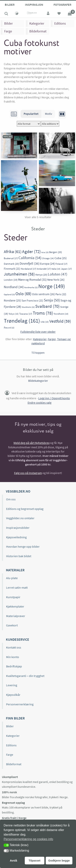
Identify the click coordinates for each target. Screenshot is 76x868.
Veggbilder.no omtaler (20, 518)
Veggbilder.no (18, 491)
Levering (12, 685)
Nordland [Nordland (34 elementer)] (14, 287)
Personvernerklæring (20, 704)
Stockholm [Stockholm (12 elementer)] (28, 307)
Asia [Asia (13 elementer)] (45, 252)
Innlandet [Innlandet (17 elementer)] (44, 269)
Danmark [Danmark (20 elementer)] (11, 264)
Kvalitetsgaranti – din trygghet (25, 676)
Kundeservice (18, 639)
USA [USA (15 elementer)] (45, 322)
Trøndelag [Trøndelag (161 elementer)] (22, 321)
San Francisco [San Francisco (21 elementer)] (32, 301)
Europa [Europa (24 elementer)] (47, 264)
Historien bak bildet (19, 556)
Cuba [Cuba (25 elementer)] (61, 258)
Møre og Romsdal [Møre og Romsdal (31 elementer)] (32, 280)
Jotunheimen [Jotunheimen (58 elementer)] (19, 274)
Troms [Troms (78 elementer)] (43, 313)
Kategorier (37, 23)
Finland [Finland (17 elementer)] (61, 264)
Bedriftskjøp (14, 666)
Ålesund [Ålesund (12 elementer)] (9, 328)
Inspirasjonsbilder (18, 528)
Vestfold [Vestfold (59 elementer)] (60, 321)
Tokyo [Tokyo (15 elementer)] (14, 314)
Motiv (48, 114)
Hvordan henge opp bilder (23, 547)
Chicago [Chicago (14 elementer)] (48, 258)
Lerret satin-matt (17, 588)
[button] (6, 845)
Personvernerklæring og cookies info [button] (28, 839)
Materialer (15, 570)
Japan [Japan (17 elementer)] (66, 269)
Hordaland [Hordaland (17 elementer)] (28, 269)
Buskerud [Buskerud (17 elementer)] (11, 258)
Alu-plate (12, 578)
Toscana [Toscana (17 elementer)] (26, 314)
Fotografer (62, 5)
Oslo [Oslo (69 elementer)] (23, 294)
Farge (8, 31)
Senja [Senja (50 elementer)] (52, 300)
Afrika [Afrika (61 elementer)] (13, 252)
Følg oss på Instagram (28, 473)
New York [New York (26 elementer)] (56, 280)
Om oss (11, 499)
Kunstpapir (13, 597)
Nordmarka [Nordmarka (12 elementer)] (31, 287)
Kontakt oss (14, 647)
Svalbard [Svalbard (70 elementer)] (47, 306)
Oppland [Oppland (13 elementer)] (9, 294)
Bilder (10, 5)
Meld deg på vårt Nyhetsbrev (32, 443)
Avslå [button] (14, 861)
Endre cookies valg (40, 403)
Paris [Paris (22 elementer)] (61, 294)
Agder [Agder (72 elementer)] (31, 251)
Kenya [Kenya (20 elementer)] (41, 275)
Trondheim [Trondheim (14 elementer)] (61, 314)
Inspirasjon (34, 5)
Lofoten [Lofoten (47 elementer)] (58, 274)
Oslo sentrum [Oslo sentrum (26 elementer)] (43, 294)
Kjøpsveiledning (16, 537)
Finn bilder (15, 718)
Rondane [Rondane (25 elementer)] (12, 300)
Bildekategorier (38, 381)
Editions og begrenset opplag (25, 509)
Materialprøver (16, 616)
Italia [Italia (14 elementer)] (56, 269)
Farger (52, 339)
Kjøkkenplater (15, 606)
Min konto (13, 657)
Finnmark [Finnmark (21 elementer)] (12, 269)
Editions (60, 23)
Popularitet (31, 114)
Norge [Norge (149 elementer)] (52, 286)
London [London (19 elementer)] (11, 280)
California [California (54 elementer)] (30, 258)
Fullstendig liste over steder (38, 332)
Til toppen (38, 353)
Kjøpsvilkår (13, 695)
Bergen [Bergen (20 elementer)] (56, 252)
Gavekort (12, 625)
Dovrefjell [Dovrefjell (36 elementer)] (30, 263)
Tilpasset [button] (34, 861)
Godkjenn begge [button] (59, 861)
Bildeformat (38, 31)
